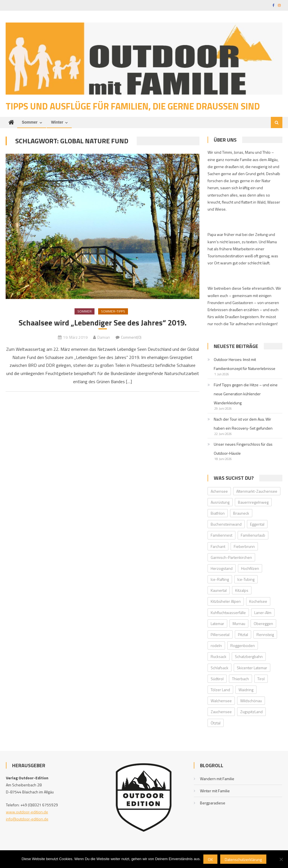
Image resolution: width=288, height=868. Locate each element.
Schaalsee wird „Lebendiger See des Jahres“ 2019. (103, 323)
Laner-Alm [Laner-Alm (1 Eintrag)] (263, 613)
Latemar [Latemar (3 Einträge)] (217, 624)
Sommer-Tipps (113, 312)
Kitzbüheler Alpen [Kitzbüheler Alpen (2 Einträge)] (226, 602)
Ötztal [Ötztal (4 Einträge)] (216, 723)
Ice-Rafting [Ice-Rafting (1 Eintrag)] (220, 580)
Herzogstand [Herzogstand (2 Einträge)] (222, 569)
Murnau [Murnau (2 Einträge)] (239, 624)
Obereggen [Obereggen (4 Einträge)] (263, 624)
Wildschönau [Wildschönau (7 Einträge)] (251, 701)
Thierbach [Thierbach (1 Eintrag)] (240, 679)
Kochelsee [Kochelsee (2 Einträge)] (258, 602)
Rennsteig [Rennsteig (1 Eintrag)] (265, 635)
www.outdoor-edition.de (27, 812)
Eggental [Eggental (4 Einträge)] (257, 525)
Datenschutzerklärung (243, 859)
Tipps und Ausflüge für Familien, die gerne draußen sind (133, 107)
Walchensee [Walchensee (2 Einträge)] (221, 701)
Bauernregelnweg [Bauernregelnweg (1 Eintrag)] (253, 503)
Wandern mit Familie (217, 779)
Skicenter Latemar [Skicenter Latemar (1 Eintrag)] (252, 668)
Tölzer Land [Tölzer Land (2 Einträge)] (220, 690)
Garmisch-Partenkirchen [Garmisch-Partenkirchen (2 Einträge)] (231, 558)
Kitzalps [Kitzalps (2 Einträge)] (242, 591)
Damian (104, 338)
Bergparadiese (213, 803)
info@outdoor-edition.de (27, 819)
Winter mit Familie (215, 791)
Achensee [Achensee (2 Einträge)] (219, 491)
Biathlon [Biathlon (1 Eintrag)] (218, 514)
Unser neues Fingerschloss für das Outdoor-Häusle (243, 449)
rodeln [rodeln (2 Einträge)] (216, 646)
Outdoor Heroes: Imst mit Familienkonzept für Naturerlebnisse (245, 364)
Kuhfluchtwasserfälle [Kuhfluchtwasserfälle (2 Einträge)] (228, 613)
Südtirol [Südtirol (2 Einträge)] (217, 679)
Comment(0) (131, 338)
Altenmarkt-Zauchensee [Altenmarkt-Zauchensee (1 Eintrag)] (257, 491)
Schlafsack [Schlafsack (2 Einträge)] (220, 668)
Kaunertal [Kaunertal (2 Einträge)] (219, 591)
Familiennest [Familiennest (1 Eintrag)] (221, 536)
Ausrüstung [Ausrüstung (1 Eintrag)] (220, 503)
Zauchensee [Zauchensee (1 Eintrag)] (221, 712)
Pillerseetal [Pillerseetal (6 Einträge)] (220, 635)
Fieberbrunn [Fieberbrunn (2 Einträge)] (244, 547)
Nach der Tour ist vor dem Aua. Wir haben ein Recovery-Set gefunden (243, 424)
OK (210, 859)
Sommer (30, 123)
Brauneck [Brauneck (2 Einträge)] (241, 514)
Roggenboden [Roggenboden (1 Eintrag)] (243, 646)
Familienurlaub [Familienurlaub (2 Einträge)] (253, 536)
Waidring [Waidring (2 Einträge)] (246, 690)
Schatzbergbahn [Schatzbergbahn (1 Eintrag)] (249, 657)
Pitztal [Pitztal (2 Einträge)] (243, 635)
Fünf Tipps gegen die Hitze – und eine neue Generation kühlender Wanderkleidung (246, 394)
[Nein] (281, 859)
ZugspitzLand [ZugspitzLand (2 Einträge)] (251, 712)
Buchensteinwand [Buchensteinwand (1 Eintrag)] (226, 525)
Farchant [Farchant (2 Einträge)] (218, 547)
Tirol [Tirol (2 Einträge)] (261, 679)
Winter (57, 123)
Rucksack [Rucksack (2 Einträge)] (219, 657)
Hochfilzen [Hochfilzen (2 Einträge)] (250, 569)
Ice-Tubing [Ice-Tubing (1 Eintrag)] (246, 580)
